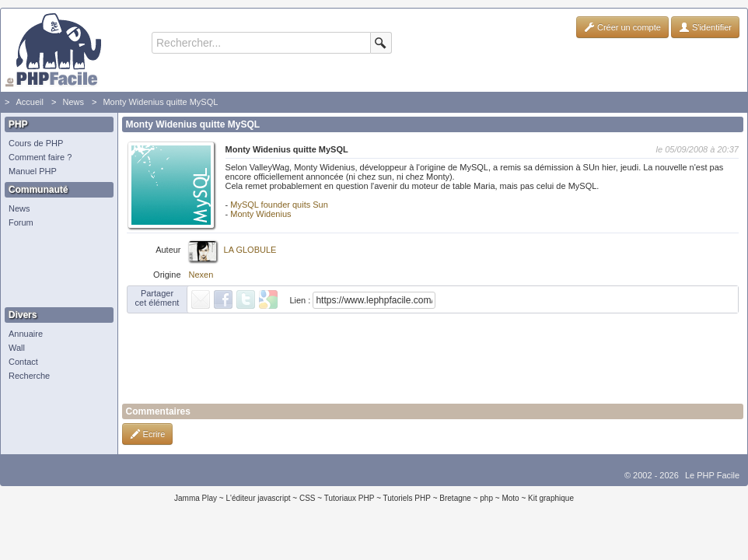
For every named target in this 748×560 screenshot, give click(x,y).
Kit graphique (551, 498)
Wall (17, 348)
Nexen (201, 275)
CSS (308, 498)
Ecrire (148, 434)
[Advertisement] (55, 268)
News (73, 102)
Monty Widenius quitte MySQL (160, 102)
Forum (21, 222)
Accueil (29, 102)
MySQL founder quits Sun (279, 205)
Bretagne (455, 498)
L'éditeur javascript (258, 498)
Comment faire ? (40, 157)
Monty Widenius (260, 214)
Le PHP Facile (712, 475)
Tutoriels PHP (407, 498)
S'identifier (705, 27)
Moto (510, 498)
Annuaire (26, 334)
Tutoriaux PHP (350, 498)
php (486, 498)
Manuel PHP (33, 171)
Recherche (29, 376)
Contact (23, 362)
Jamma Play (196, 498)
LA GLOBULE (250, 250)
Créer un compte (622, 27)
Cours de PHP (36, 143)
